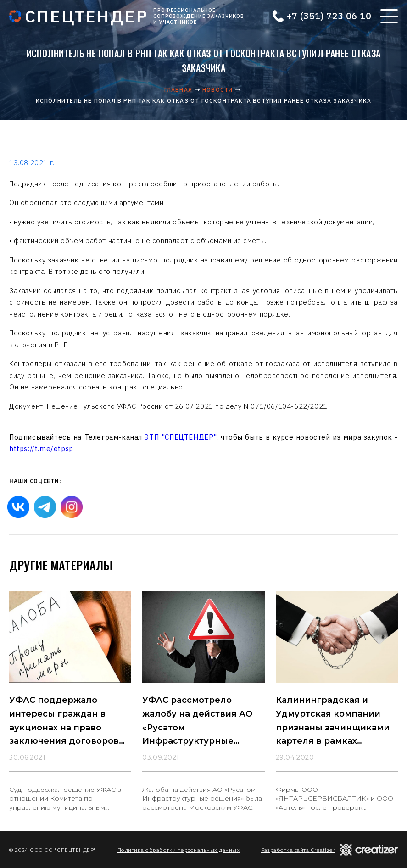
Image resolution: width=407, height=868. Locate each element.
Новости (217, 90)
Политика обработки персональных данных (178, 850)
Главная (178, 90)
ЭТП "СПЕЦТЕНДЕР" (180, 437)
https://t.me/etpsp (41, 448)
